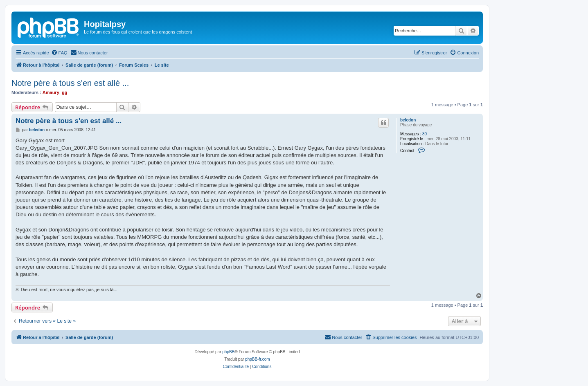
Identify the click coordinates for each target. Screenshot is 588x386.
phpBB (228, 352)
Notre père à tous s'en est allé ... (70, 83)
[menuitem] (59, 53)
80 (425, 134)
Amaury (51, 92)
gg (64, 92)
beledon (408, 120)
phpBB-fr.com (258, 359)
